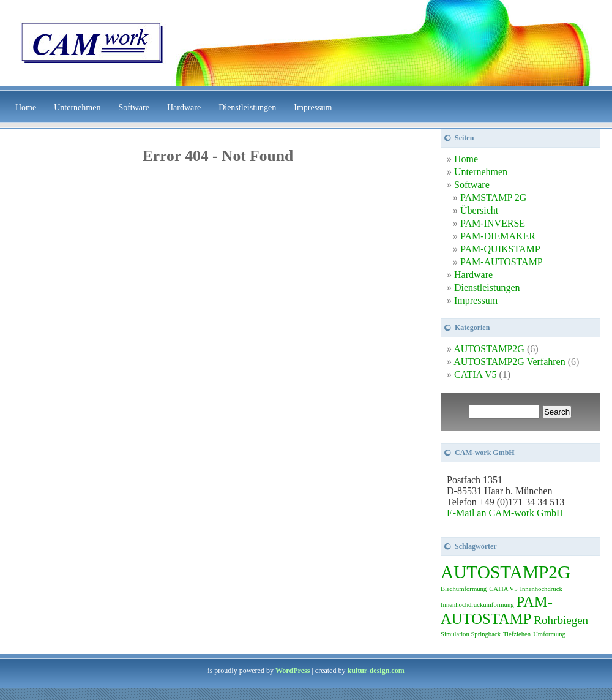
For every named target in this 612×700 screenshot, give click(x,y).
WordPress (293, 671)
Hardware (184, 107)
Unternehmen (77, 107)
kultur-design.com (375, 671)
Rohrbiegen (561, 620)
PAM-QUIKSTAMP (500, 249)
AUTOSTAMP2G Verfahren (509, 362)
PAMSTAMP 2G (493, 198)
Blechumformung (464, 589)
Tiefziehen (517, 634)
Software (134, 107)
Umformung (549, 634)
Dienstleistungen (247, 107)
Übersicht (479, 210)
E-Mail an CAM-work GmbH (505, 513)
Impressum (313, 107)
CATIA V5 (476, 374)
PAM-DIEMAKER (498, 236)
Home (26, 107)
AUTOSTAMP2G (489, 349)
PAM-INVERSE (493, 223)
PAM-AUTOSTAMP (502, 262)
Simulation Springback (471, 634)
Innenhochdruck (541, 589)
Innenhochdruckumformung (477, 605)
